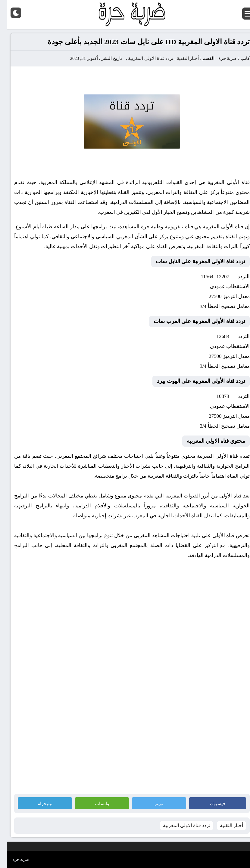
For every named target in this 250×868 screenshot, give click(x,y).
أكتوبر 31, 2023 (77, 58)
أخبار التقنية (181, 58)
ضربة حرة (220, 58)
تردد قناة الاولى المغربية (144, 58)
